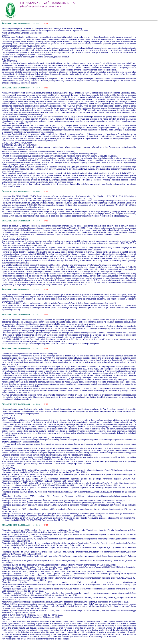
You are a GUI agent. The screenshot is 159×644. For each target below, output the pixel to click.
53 (37, 23)
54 (37, 88)
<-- (34, 23)
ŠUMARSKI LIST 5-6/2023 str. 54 (16, 88)
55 (37, 191)
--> (39, 23)
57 (37, 289)
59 (37, 349)
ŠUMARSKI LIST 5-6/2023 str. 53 (16, 23)
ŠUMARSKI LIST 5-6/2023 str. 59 (16, 349)
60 (37, 404)
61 (37, 525)
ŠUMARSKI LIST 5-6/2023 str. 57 (16, 289)
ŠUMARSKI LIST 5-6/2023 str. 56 (16, 221)
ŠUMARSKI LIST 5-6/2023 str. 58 (16, 315)
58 (37, 315)
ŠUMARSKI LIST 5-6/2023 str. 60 (16, 404)
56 (37, 221)
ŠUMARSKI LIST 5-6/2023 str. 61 (16, 525)
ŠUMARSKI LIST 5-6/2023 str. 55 (16, 191)
